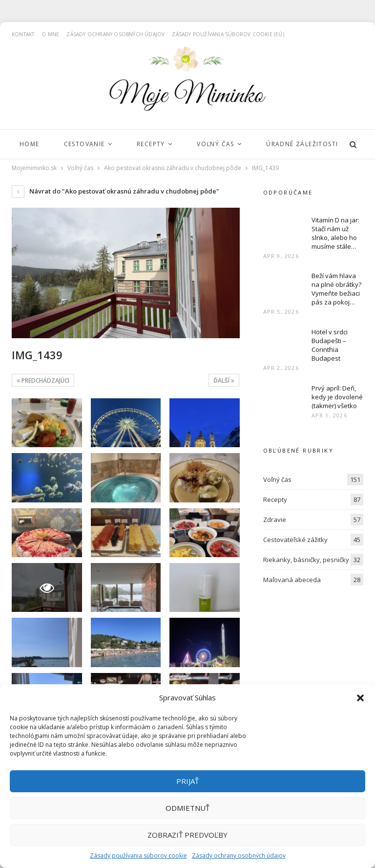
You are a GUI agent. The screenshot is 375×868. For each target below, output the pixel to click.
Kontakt (23, 34)
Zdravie (275, 520)
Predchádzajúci (43, 380)
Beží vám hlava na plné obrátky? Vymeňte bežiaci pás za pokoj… (336, 289)
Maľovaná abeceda (292, 580)
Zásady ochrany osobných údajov (239, 856)
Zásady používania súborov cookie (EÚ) (228, 34)
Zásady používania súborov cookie (138, 856)
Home (30, 144)
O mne (50, 34)
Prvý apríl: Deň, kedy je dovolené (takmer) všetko (337, 397)
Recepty (151, 144)
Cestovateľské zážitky (295, 540)
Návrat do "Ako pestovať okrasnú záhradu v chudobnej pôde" (115, 191)
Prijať (187, 781)
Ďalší (224, 380)
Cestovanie (84, 144)
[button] (360, 698)
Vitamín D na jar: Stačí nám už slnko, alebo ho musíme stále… (335, 233)
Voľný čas (216, 144)
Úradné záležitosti (302, 144)
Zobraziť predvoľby (187, 835)
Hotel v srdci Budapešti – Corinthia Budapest (330, 345)
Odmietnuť (187, 808)
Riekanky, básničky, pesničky (306, 560)
